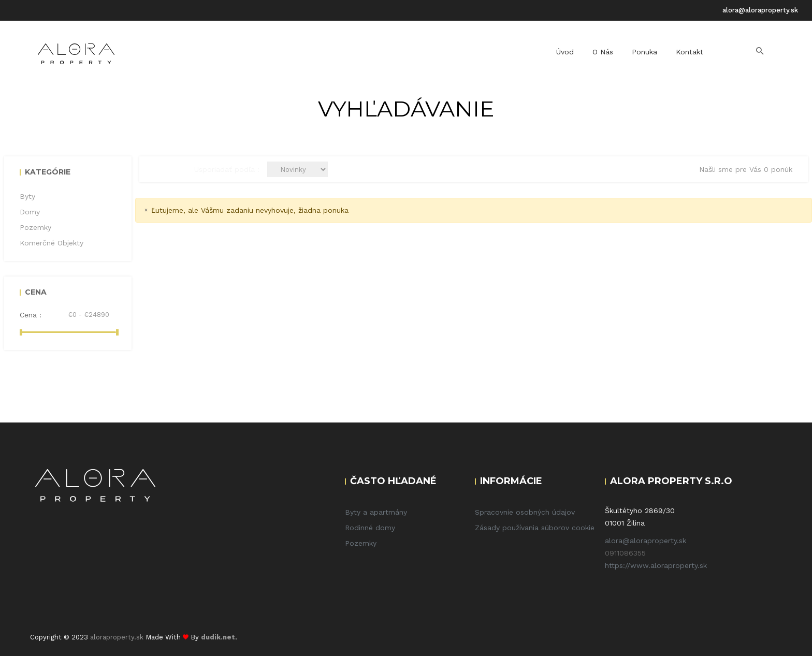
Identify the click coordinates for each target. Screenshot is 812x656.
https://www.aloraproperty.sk (656, 565)
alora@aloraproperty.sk (760, 10)
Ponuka (644, 52)
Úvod (565, 52)
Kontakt (690, 52)
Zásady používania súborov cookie (535, 528)
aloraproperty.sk (117, 637)
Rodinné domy (370, 528)
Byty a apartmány (376, 512)
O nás (603, 52)
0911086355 (625, 553)
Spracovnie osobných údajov (525, 512)
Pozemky (361, 543)
